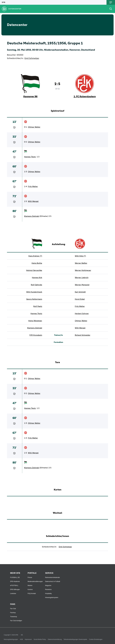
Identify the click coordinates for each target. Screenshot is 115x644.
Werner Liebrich (82, 278)
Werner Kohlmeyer (83, 270)
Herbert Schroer (82, 314)
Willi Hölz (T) (80, 256)
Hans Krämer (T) (35, 256)
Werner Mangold (82, 285)
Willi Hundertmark (34, 292)
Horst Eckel (80, 299)
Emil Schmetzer (32, 58)
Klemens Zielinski (32, 216)
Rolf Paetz (38, 306)
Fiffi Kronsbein (36, 335)
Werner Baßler (81, 263)
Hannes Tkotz (30, 157)
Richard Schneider (83, 335)
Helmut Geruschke (34, 270)
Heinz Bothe (37, 263)
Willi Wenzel (33, 201)
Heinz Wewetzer (35, 321)
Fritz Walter (33, 187)
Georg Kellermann (34, 299)
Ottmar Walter (34, 127)
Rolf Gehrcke (36, 285)
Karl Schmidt (80, 292)
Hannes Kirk (37, 278)
